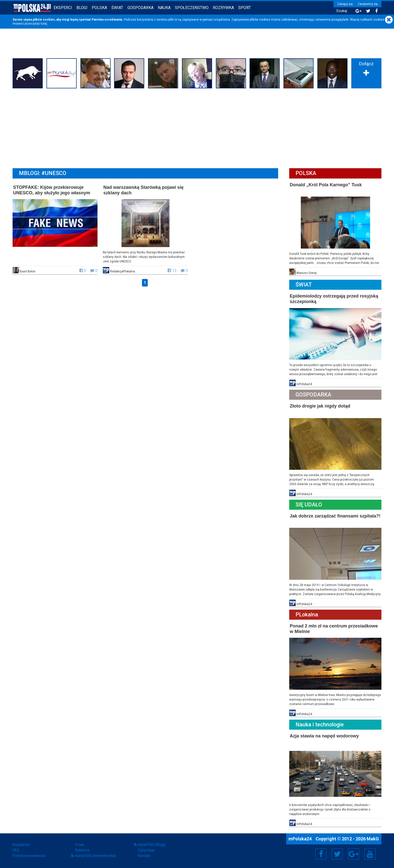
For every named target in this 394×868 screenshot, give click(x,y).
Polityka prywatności (29, 856)
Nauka (164, 8)
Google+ (354, 854)
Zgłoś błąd (146, 850)
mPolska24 (301, 839)
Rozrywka (223, 8)
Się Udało (309, 505)
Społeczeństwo (192, 8)
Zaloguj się (345, 4)
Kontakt (144, 856)
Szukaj (342, 11)
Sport (244, 8)
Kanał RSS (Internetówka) (96, 856)
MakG (373, 839)
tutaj (44, 24)
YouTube (370, 854)
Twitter (337, 854)
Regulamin (21, 845)
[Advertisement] (197, 128)
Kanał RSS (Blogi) (152, 845)
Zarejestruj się (368, 4)
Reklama (82, 850)
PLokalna (307, 615)
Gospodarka (140, 8)
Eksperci (63, 8)
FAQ (16, 850)
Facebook (321, 854)
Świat (117, 8)
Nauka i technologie (320, 725)
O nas (80, 845)
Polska (99, 8)
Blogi (82, 8)
